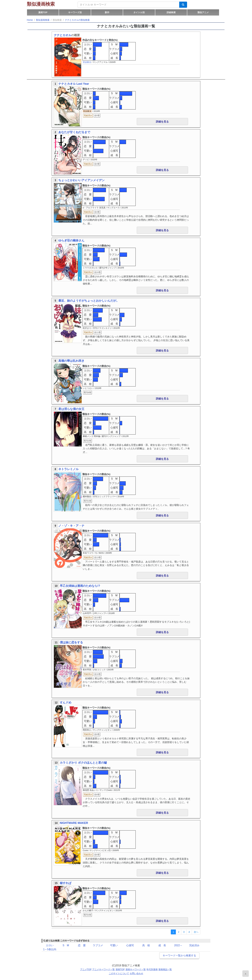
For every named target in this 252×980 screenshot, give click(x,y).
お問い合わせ (136, 973)
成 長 (114, 58)
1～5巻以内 (50, 949)
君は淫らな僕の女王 (71, 409)
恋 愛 (88, 49)
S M (114, 44)
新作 (107, 12)
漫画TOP (43, 12)
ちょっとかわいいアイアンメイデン (81, 180)
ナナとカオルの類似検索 (77, 20)
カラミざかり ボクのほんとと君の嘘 (83, 763)
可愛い (88, 53)
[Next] (196, 932)
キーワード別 (75, 12)
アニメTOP (86, 969)
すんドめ (66, 703)
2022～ (178, 945)
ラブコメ (114, 49)
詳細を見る (162, 122)
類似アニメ (203, 12)
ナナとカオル (63, 35)
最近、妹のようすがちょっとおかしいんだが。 (89, 301)
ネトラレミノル (68, 469)
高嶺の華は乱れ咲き (71, 361)
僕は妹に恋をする (71, 642)
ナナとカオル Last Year (74, 84)
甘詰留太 (87, 62)
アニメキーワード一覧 (104, 969)
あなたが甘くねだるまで (74, 132)
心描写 (114, 53)
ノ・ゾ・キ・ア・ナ (71, 526)
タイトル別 (139, 12)
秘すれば (66, 883)
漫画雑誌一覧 (165, 969)
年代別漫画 (152, 969)
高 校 (88, 58)
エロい (88, 44)
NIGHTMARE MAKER (74, 823)
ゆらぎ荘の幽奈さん (71, 240)
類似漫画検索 (41, 4)
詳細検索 (171, 12)
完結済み (194, 945)
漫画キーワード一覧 (136, 969)
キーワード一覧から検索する (179, 955)
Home (30, 20)
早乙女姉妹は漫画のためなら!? (80, 586)
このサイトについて (119, 973)
